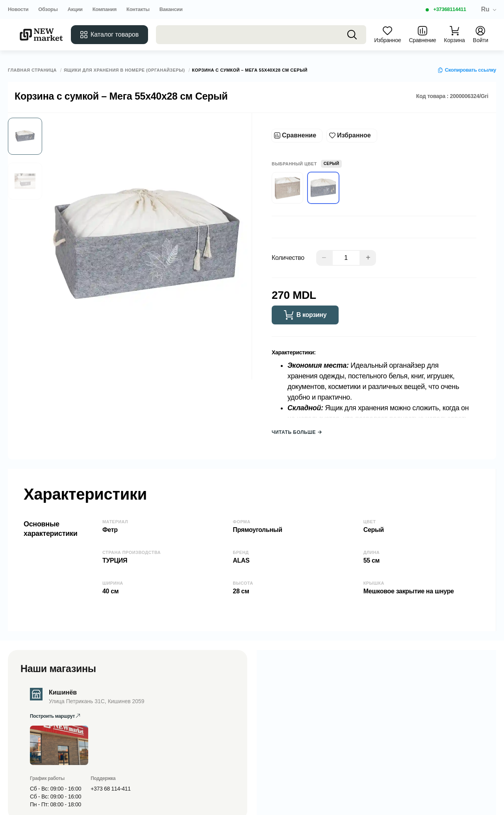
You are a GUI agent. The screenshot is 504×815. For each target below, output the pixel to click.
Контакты (138, 9)
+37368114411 (449, 9)
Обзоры (48, 9)
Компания (105, 9)
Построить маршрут (55, 716)
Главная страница (32, 70)
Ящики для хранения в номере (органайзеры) (124, 70)
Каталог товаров (109, 35)
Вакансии (171, 9)
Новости (18, 9)
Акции (75, 9)
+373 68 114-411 (110, 789)
